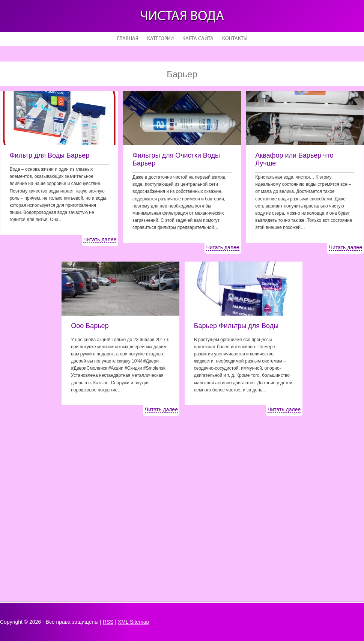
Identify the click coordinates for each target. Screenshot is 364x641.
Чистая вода (182, 17)
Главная (128, 39)
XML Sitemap (134, 622)
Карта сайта (198, 39)
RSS (108, 622)
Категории (160, 39)
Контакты (235, 39)
